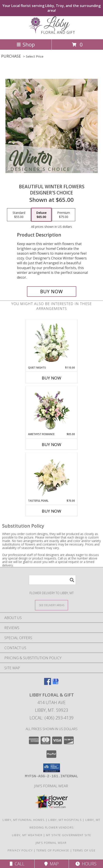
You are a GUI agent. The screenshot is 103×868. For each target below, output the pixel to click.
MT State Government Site (69, 835)
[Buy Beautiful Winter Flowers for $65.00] (52, 292)
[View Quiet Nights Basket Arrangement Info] (52, 343)
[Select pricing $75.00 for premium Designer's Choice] (64, 215)
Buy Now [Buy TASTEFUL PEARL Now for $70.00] (51, 511)
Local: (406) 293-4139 (51, 718)
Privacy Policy (20, 850)
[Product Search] (52, 580)
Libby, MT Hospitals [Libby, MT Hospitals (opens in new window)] (65, 820)
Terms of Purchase (53, 850)
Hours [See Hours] (86, 864)
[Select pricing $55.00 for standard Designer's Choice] (19, 215)
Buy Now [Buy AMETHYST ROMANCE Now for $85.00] (51, 444)
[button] (52, 768)
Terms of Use (84, 850)
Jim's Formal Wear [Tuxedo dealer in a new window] (51, 786)
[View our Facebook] (48, 684)
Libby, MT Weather (27, 835)
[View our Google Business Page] (55, 684)
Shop (26, 44)
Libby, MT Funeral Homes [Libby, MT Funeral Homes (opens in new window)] (24, 820)
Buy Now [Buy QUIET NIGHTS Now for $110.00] (51, 378)
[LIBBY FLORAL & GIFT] (51, 33)
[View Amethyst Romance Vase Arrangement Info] (52, 409)
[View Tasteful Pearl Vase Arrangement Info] (52, 476)
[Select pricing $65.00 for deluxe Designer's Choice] (41, 215)
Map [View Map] (51, 864)
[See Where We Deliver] (51, 605)
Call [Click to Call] (17, 864)
